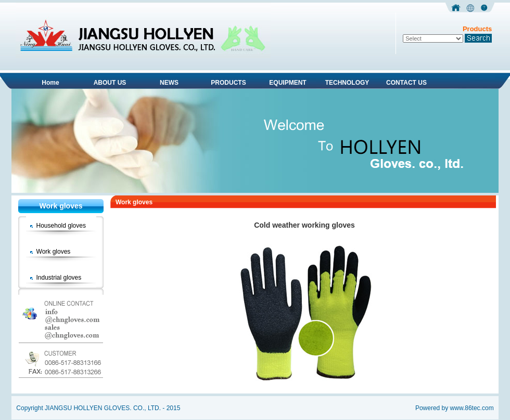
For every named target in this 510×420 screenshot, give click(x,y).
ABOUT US (110, 83)
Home (50, 83)
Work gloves (54, 252)
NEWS (169, 83)
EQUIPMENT (288, 83)
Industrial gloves (59, 278)
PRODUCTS (228, 83)
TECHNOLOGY (347, 83)
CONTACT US (406, 83)
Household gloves (61, 226)
